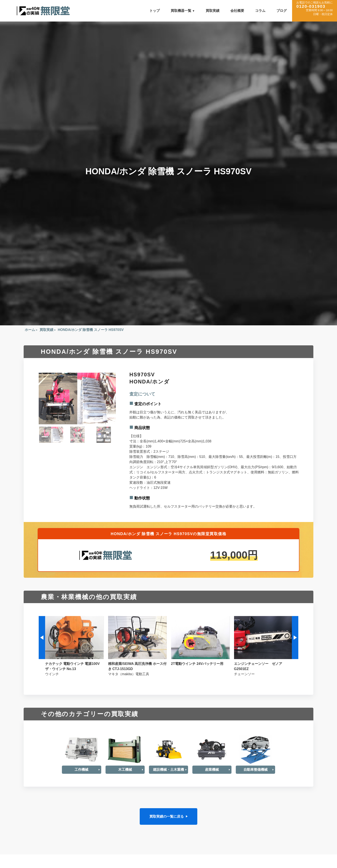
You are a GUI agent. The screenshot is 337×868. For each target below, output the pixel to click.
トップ (155, 11)
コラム (260, 11)
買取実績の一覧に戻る (167, 816)
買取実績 (213, 11)
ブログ (282, 11)
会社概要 (237, 11)
